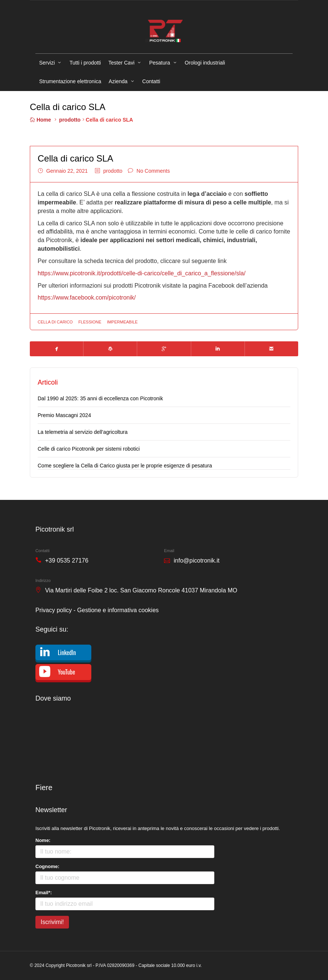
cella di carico (55, 322)
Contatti (151, 81)
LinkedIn (67, 652)
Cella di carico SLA (75, 158)
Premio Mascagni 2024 (64, 415)
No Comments (153, 171)
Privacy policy (54, 610)
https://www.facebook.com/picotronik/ (87, 298)
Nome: (43, 840)
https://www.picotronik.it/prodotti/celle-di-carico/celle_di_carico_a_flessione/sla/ (142, 273)
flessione (90, 322)
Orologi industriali (205, 63)
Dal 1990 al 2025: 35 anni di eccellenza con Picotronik (100, 398)
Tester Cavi (122, 63)
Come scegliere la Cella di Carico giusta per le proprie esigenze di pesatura (125, 466)
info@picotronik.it (197, 561)
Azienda (118, 81)
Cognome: (47, 866)
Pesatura (160, 63)
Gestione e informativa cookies (118, 610)
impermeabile (122, 322)
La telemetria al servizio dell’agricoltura (83, 432)
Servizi (47, 63)
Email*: (44, 893)
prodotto (70, 120)
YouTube (66, 672)
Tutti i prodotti (85, 63)
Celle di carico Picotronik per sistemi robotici (89, 449)
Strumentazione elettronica (70, 81)
